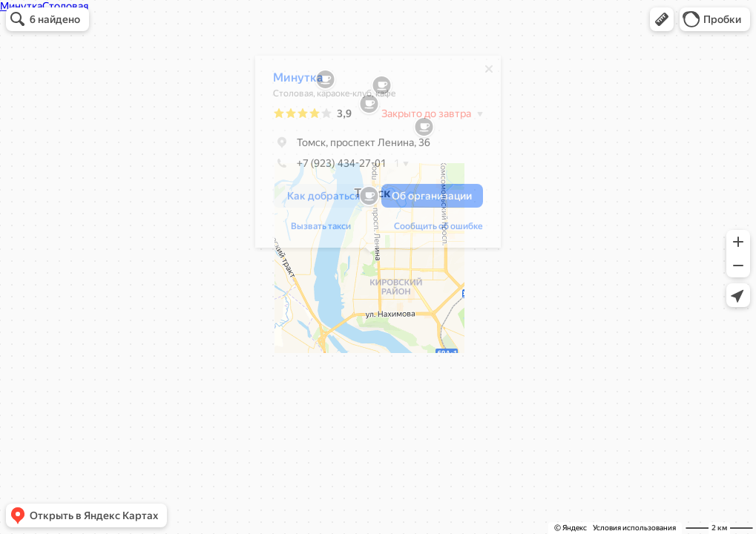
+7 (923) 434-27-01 (322, 167)
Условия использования (634, 528)
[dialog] (371, 155)
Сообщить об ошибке (431, 230)
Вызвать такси (313, 230)
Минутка (291, 81)
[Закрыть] (481, 73)
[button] (662, 19)
